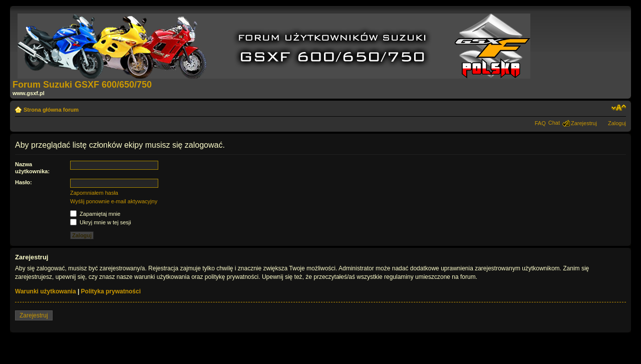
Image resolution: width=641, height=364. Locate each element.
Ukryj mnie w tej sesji (101, 222)
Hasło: (24, 182)
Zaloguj (617, 123)
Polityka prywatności (111, 291)
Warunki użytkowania (46, 291)
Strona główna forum (51, 110)
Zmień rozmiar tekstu (619, 108)
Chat (554, 123)
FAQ (540, 123)
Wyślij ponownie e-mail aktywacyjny (114, 201)
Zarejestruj (584, 123)
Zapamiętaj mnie (95, 214)
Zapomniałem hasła (94, 193)
